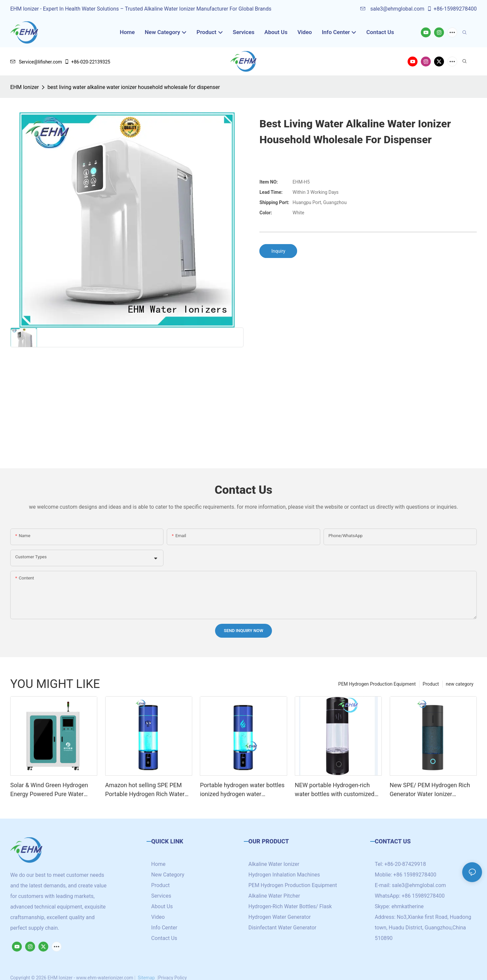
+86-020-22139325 (87, 62)
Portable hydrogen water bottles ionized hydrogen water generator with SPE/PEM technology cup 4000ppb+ (242, 790)
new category (460, 684)
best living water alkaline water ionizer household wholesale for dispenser (133, 87)
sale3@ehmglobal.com (392, 9)
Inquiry (278, 251)
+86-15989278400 (452, 9)
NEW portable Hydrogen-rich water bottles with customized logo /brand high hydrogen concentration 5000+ (335, 790)
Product (431, 684)
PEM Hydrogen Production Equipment (377, 684)
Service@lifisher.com (36, 62)
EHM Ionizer (24, 87)
